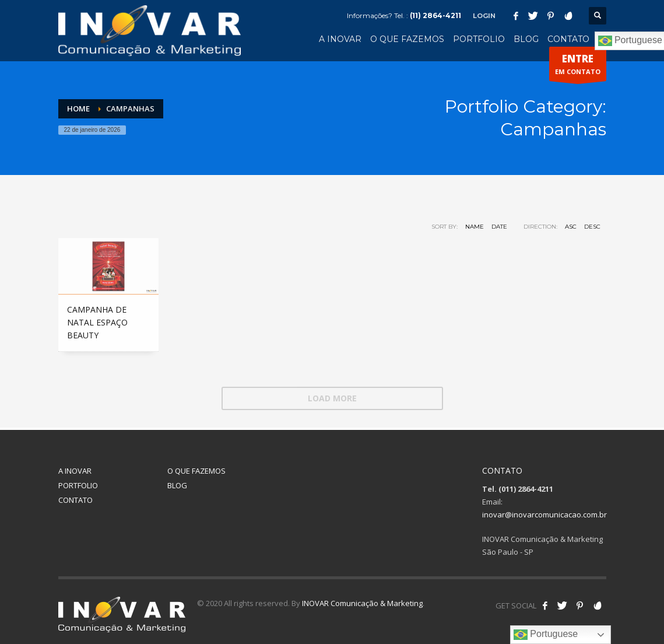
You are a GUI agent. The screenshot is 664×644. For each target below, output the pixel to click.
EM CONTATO (578, 66)
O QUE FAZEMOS (196, 471)
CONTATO (75, 500)
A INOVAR (75, 471)
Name (475, 227)
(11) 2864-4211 (435, 15)
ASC (571, 227)
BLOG (177, 485)
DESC (592, 227)
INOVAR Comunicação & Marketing (362, 603)
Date (499, 227)
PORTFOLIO (78, 485)
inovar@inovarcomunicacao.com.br (544, 514)
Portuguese (546, 635)
